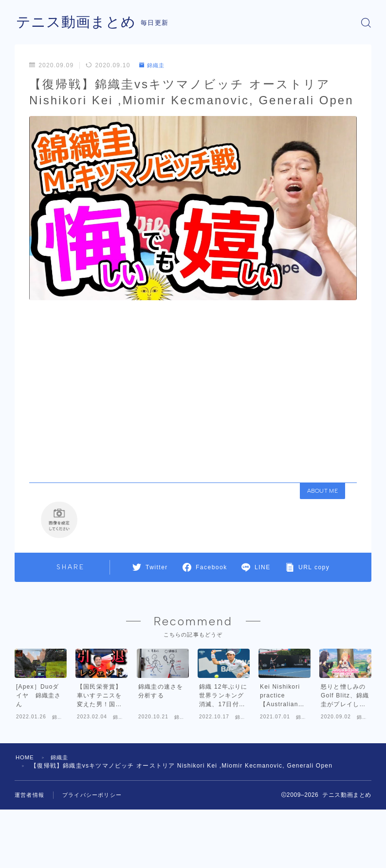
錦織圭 (153, 65)
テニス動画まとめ (78, 23)
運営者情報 (29, 835)
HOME (26, 798)
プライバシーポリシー (92, 835)
